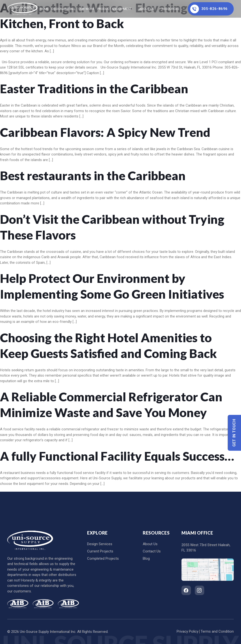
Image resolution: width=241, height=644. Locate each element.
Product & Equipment (114, 9)
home (44, 9)
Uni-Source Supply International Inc (48, 632)
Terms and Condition (217, 631)
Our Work (86, 9)
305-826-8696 (209, 9)
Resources (171, 9)
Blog (146, 559)
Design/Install (64, 9)
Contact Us (152, 551)
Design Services (100, 544)
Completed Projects (103, 559)
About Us (147, 9)
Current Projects (100, 551)
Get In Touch (234, 433)
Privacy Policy (188, 631)
